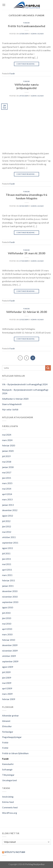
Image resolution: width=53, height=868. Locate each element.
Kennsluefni (8, 764)
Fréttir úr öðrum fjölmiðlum (15, 753)
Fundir (26, 23)
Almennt (6, 721)
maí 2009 (7, 683)
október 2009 (9, 656)
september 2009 (10, 661)
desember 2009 (10, 645)
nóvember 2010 (10, 597)
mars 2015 (7, 483)
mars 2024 (7, 440)
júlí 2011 (6, 553)
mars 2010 (7, 634)
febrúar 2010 (9, 640)
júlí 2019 (6, 456)
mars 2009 (7, 694)
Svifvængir (7, 769)
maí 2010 (7, 624)
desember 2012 (10, 510)
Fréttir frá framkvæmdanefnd (27, 26)
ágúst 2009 (8, 667)
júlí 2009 (6, 672)
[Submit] (48, 368)
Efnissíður (7, 726)
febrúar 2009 (9, 699)
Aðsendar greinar (10, 715)
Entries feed (8, 802)
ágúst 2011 (8, 548)
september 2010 (10, 602)
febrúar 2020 (9, 445)
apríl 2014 (7, 494)
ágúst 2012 (8, 516)
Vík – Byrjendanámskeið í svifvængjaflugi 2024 (25, 384)
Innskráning (8, 797)
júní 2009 (7, 678)
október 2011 (9, 537)
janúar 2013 (8, 505)
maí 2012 (7, 532)
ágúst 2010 (8, 607)
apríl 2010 (7, 629)
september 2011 (10, 543)
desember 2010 (10, 591)
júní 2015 (7, 478)
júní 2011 (7, 559)
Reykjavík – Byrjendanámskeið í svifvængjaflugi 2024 (25, 392)
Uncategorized (9, 780)
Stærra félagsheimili (12, 404)
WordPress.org (10, 813)
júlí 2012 (6, 521)
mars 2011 (7, 575)
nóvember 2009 (10, 651)
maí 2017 (7, 472)
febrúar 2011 (9, 580)
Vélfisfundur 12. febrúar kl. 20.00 (27, 312)
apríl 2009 (7, 688)
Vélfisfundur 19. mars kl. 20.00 (27, 253)
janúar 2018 (8, 467)
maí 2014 (7, 489)
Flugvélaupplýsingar (12, 737)
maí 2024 (7, 435)
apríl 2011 (7, 570)
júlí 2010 (6, 613)
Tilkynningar (8, 775)
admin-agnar (37, 34)
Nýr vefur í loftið (10, 409)
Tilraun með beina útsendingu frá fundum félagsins (26, 197)
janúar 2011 (8, 586)
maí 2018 (7, 462)
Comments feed (10, 807)
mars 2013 (7, 499)
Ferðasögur (8, 732)
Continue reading (27, 64)
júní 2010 (7, 618)
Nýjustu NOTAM (15, 852)
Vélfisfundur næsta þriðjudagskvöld (27, 86)
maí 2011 (7, 564)
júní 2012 (7, 526)
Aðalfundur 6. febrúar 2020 (15, 399)
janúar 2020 (8, 451)
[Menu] (4, 5)
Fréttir (5, 742)
